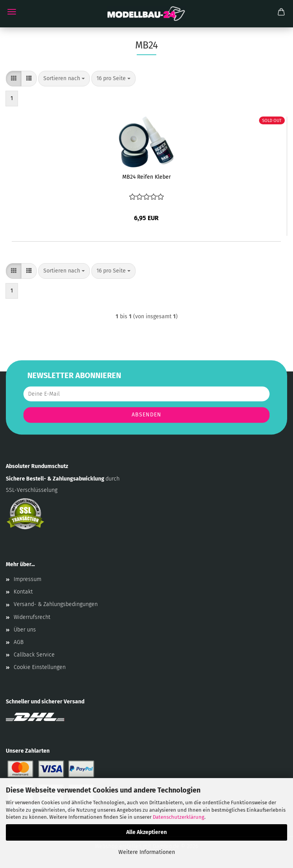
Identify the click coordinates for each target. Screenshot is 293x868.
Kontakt (23, 592)
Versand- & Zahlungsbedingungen (56, 604)
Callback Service (34, 655)
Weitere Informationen (147, 852)
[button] (14, 79)
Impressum (28, 579)
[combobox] (64, 79)
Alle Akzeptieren (146, 832)
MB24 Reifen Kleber (146, 177)
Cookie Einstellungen (40, 667)
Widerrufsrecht (32, 617)
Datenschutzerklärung (179, 817)
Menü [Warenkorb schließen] (12, 12)
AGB (19, 642)
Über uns (25, 630)
